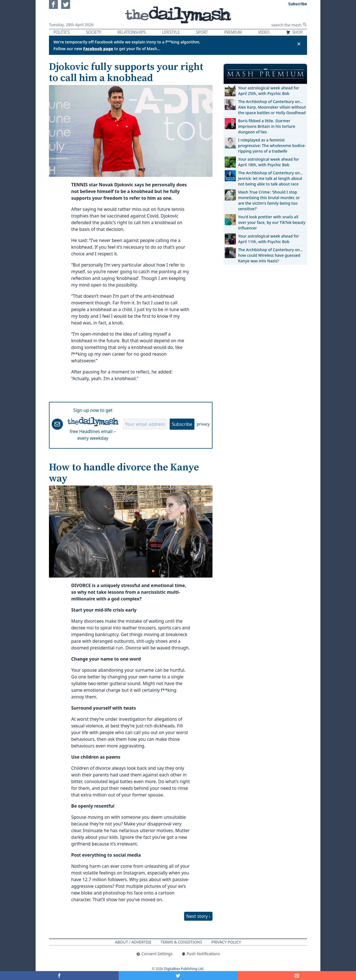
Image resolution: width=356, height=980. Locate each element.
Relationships (132, 32)
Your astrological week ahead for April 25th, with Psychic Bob (269, 91)
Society (93, 32)
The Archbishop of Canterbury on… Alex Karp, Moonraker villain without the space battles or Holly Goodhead (272, 107)
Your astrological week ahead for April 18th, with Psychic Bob (269, 162)
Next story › (198, 916)
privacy (203, 424)
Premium (233, 32)
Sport (202, 32)
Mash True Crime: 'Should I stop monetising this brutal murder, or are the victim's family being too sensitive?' (269, 200)
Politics (62, 32)
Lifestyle (171, 32)
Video (264, 32)
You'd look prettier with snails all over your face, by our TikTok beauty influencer (272, 222)
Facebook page (98, 49)
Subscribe (182, 424)
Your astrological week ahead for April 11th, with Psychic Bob (269, 239)
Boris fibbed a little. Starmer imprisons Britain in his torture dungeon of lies (267, 126)
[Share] (297, 976)
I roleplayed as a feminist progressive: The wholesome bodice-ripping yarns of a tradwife (272, 146)
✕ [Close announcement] (299, 44)
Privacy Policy (226, 942)
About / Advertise (133, 942)
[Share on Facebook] (59, 976)
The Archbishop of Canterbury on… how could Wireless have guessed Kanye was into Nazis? (270, 255)
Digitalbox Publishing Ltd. (184, 969)
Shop (294, 32)
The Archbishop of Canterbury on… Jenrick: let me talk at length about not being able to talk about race (270, 178)
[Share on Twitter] (178, 976)
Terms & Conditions (181, 942)
